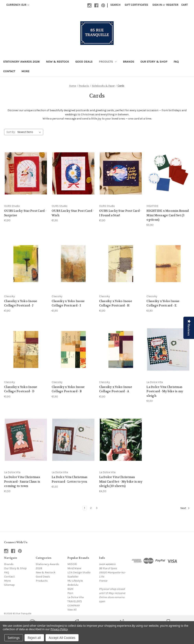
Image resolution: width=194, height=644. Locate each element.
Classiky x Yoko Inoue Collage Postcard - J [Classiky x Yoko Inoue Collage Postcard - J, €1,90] (21, 303)
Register (172, 5)
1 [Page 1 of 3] (85, 508)
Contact (9, 71)
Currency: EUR (18, 5)
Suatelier (73, 577)
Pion (70, 593)
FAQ (176, 62)
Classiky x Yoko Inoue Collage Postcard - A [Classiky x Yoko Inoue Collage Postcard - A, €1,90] (116, 389)
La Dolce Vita (75, 597)
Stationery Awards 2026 (21, 62)
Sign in (157, 5)
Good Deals (84, 62)
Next (185, 508)
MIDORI (72, 564)
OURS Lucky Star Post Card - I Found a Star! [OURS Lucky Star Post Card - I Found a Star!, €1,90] (120, 213)
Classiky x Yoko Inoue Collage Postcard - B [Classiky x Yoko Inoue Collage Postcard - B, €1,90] (68, 389)
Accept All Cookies (62, 638)
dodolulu (73, 585)
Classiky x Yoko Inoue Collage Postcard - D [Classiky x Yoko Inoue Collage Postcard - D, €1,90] (21, 389)
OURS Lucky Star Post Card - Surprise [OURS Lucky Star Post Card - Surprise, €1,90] (25, 213)
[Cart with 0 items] (184, 5)
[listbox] (30, 132)
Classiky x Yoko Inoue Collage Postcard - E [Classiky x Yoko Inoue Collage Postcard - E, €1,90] (163, 303)
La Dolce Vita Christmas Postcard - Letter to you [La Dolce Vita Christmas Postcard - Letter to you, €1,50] (70, 479)
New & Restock (57, 62)
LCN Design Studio (79, 572)
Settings (14, 638)
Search (115, 5)
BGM (70, 589)
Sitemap (9, 585)
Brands (129, 62)
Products (108, 62)
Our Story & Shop (154, 62)
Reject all (34, 638)
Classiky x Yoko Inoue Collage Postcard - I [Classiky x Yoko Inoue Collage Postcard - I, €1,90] (68, 303)
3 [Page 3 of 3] (97, 508)
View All (72, 610)
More (25, 71)
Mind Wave (74, 568)
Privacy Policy (59, 629)
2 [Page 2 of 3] (91, 508)
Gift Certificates (136, 5)
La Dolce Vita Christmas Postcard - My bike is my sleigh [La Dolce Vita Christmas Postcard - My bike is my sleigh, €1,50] (165, 391)
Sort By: (11, 132)
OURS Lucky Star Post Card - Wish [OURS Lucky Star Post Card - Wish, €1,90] (73, 213)
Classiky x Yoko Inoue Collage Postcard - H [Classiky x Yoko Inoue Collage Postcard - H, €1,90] (116, 303)
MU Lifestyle (75, 581)
